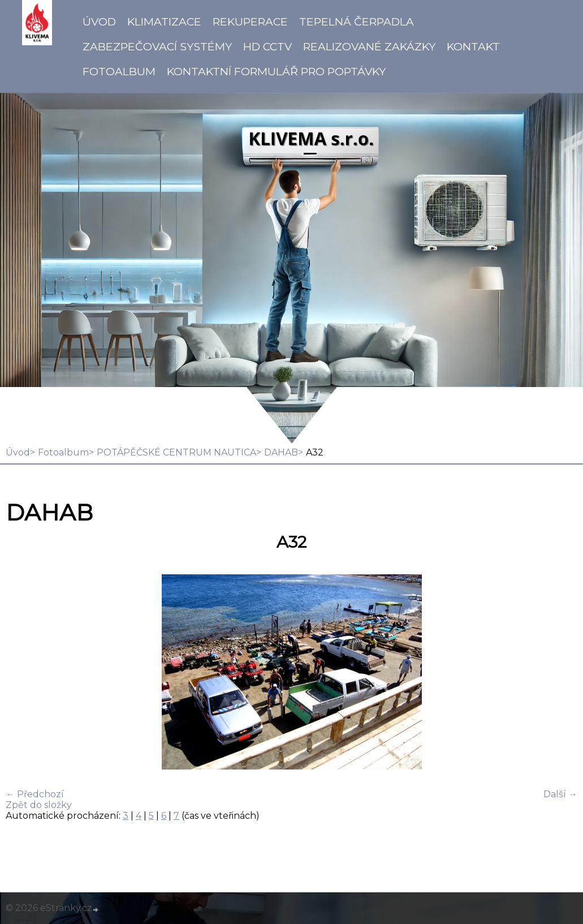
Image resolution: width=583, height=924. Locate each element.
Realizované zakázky (369, 46)
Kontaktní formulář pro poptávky (276, 71)
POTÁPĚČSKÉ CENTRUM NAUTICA (176, 452)
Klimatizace (164, 22)
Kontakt (473, 46)
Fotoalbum (119, 71)
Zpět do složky (39, 805)
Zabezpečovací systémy (157, 46)
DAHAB (281, 452)
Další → (560, 794)
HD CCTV (267, 46)
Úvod (99, 22)
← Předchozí (35, 794)
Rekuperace (250, 22)
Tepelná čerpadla (357, 22)
